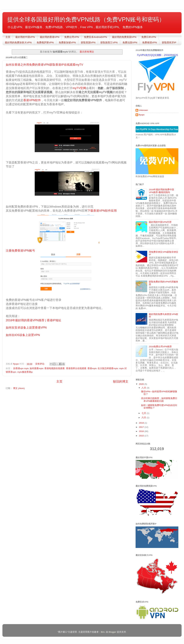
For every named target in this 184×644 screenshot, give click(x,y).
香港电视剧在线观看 (55, 368)
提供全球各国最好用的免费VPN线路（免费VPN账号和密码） (86, 19)
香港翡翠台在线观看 (76, 368)
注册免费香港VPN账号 (20, 251)
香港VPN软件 (32, 100)
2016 (142, 431)
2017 (142, 427)
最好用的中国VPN (25, 37)
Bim (103, 632)
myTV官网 (79, 88)
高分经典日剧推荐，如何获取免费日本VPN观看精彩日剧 (159, 400)
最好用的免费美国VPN (124, 37)
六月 (144, 418)
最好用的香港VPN (50, 37)
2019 (142, 423)
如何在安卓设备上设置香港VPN (26, 328)
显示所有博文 (87, 52)
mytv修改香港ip (25, 372)
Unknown (143, 110)
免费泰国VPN (150, 42)
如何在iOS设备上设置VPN (23, 335)
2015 (142, 436)
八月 (144, 388)
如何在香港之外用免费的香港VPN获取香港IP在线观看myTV (44, 65)
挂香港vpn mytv (21, 368)
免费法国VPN (130, 42)
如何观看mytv (36, 368)
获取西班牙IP (169, 42)
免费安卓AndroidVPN (95, 37)
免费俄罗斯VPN (45, 42)
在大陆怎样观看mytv (108, 368)
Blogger (112, 632)
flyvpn (142, 115)
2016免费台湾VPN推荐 (160, 347)
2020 (142, 384)
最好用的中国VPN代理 (160, 222)
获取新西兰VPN (109, 42)
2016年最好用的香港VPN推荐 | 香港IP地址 (33, 320)
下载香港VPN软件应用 (102, 211)
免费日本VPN (149, 37)
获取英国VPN (88, 42)
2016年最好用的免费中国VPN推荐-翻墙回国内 (161, 191)
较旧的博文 (121, 382)
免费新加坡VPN (67, 42)
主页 (8, 37)
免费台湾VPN (72, 37)
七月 (144, 413)
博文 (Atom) (19, 388)
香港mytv (92, 368)
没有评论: (40, 364)
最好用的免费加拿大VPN (18, 42)
